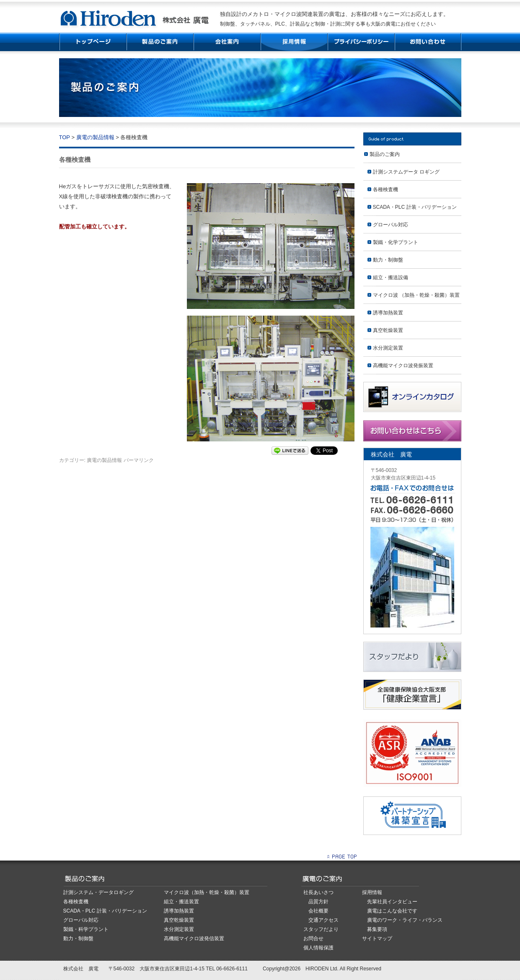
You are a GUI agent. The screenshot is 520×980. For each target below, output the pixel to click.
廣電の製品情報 (95, 137)
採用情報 (294, 42)
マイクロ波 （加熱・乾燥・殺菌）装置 (416, 295)
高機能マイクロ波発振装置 (403, 366)
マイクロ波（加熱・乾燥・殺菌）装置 (207, 892)
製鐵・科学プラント (86, 929)
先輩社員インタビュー (392, 902)
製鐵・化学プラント (396, 242)
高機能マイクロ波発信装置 (194, 939)
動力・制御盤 (388, 260)
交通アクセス (323, 920)
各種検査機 (385, 189)
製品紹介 (160, 42)
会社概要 (318, 911)
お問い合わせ (428, 42)
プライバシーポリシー (361, 42)
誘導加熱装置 (388, 313)
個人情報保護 (318, 948)
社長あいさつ (318, 892)
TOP (93, 42)
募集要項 (377, 929)
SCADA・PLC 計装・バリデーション (415, 207)
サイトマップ (377, 939)
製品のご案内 (385, 154)
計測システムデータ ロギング (406, 172)
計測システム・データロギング (98, 892)
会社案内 (227, 42)
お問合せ (313, 939)
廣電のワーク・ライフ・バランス (405, 920)
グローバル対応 (391, 225)
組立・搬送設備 (391, 277)
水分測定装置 (388, 348)
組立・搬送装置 (181, 902)
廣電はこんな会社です (392, 911)
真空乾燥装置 (388, 330)
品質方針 (318, 902)
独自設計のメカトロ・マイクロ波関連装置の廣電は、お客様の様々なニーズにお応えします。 (334, 14)
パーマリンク (139, 460)
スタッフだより (321, 929)
